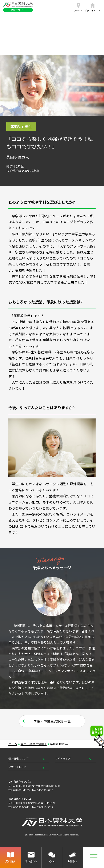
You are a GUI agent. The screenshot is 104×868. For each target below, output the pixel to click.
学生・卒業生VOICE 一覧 (52, 721)
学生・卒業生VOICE (34, 744)
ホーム (13, 744)
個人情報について (19, 758)
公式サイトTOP (17, 767)
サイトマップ (63, 758)
